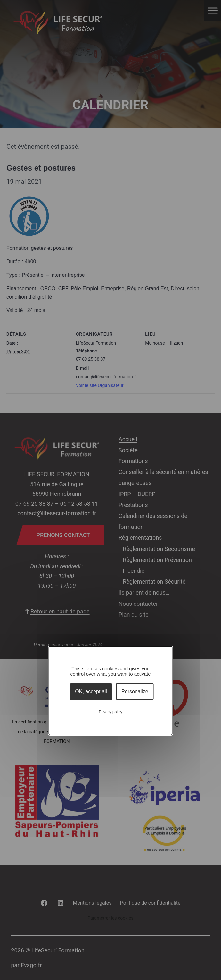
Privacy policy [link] (110, 712)
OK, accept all (91, 692)
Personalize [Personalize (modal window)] (135, 692)
